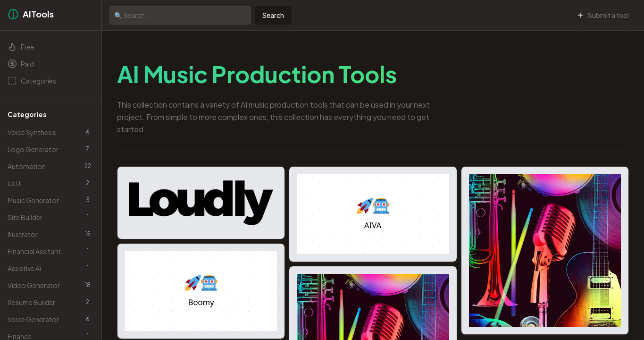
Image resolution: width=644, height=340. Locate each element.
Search (273, 15)
